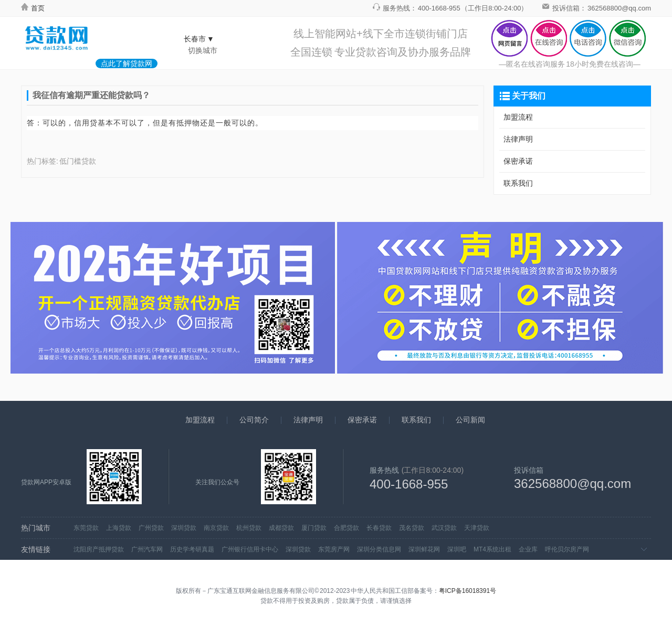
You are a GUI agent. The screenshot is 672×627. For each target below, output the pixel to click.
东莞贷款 (86, 528)
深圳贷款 (184, 528)
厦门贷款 (314, 528)
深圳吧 (457, 549)
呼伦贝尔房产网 (567, 549)
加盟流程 (518, 117)
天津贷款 (477, 528)
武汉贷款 (444, 528)
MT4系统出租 (492, 549)
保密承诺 (518, 161)
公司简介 (254, 420)
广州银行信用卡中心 (250, 549)
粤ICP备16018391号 (468, 591)
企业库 (528, 549)
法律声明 (518, 139)
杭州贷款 (249, 528)
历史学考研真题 (192, 549)
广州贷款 (151, 528)
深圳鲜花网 (424, 549)
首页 (33, 8)
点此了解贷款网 (127, 63)
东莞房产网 (334, 549)
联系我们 (518, 183)
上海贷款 (119, 528)
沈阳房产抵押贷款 (99, 549)
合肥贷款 (346, 528)
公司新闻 (470, 420)
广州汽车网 (147, 549)
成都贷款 (281, 528)
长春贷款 (379, 528)
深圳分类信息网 (379, 549)
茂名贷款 (412, 528)
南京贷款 (216, 528)
